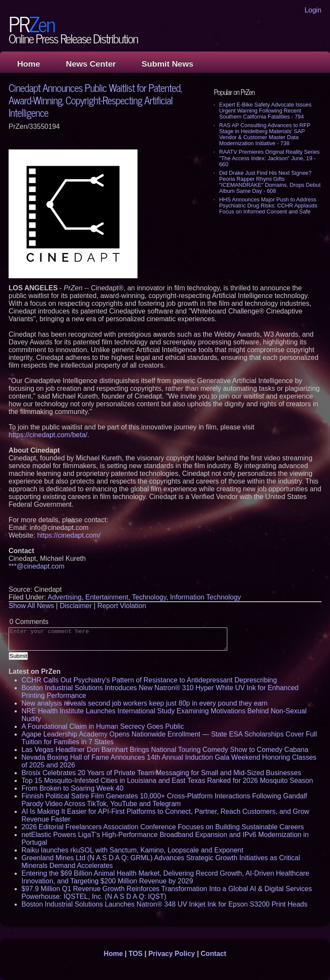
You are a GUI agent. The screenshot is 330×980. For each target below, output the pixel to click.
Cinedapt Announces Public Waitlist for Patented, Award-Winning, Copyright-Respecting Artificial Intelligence (95, 100)
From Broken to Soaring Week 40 (72, 788)
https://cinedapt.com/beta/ (48, 435)
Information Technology (206, 597)
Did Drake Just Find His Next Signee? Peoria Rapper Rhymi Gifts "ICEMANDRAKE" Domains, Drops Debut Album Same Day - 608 (270, 182)
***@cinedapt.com (37, 566)
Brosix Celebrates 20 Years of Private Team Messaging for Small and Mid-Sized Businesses (161, 773)
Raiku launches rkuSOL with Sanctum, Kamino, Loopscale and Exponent (132, 850)
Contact (214, 954)
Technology (149, 597)
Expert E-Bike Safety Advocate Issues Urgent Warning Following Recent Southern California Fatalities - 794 (265, 111)
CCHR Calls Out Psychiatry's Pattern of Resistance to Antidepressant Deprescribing (149, 680)
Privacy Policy (172, 954)
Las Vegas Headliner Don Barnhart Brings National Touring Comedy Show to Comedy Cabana (165, 750)
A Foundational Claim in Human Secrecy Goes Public (103, 726)
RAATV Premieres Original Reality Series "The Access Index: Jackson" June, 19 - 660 (269, 158)
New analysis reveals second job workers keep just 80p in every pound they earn (145, 703)
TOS (136, 954)
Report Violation (122, 606)
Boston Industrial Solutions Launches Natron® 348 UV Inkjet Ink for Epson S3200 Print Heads (165, 904)
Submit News (168, 64)
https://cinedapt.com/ (69, 535)
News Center (91, 64)
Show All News (31, 606)
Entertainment (107, 597)
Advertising (65, 597)
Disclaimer (76, 606)
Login (313, 10)
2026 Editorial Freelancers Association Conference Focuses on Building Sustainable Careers (163, 827)
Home (29, 64)
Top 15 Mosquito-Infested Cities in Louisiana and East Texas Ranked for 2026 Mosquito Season (167, 781)
